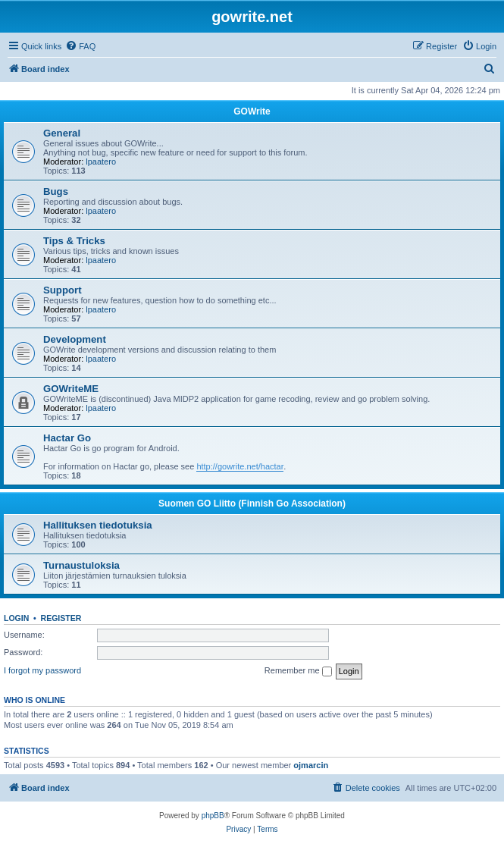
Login (16, 618)
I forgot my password (42, 670)
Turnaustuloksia (81, 565)
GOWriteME (71, 389)
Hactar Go (67, 438)
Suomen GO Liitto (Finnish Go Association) (252, 504)
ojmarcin (311, 765)
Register (61, 618)
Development (75, 339)
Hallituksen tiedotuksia (98, 525)
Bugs (56, 191)
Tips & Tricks (74, 241)
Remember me (298, 671)
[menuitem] (80, 46)
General (62, 133)
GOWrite (252, 111)
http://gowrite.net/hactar (240, 466)
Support (63, 290)
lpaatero (101, 162)
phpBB (213, 816)
